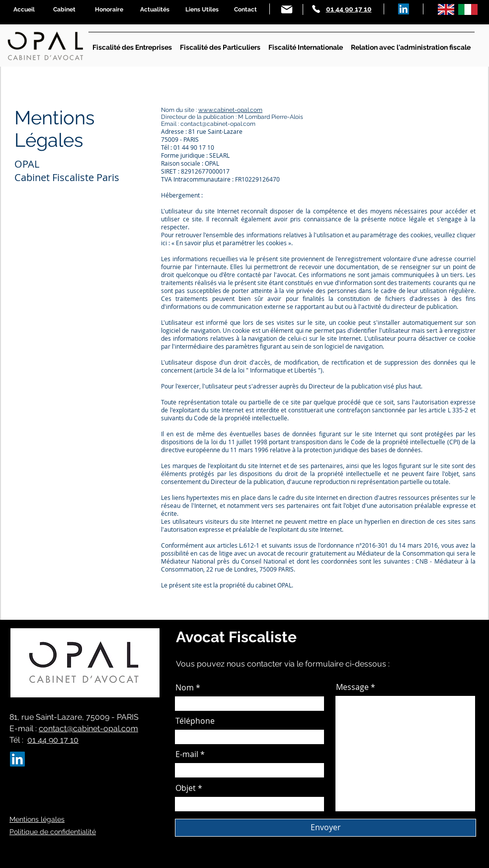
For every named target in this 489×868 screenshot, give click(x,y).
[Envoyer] (326, 828)
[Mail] (287, 9)
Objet (186, 788)
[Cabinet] (64, 9)
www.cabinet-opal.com (230, 110)
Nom (185, 687)
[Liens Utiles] (202, 9)
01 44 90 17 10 (53, 740)
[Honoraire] (109, 9)
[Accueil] (24, 9)
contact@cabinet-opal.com (88, 728)
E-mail (187, 754)
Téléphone (195, 721)
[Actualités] (155, 9)
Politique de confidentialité (53, 832)
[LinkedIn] (404, 9)
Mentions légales (37, 819)
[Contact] (245, 9)
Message (352, 687)
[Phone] (316, 9)
